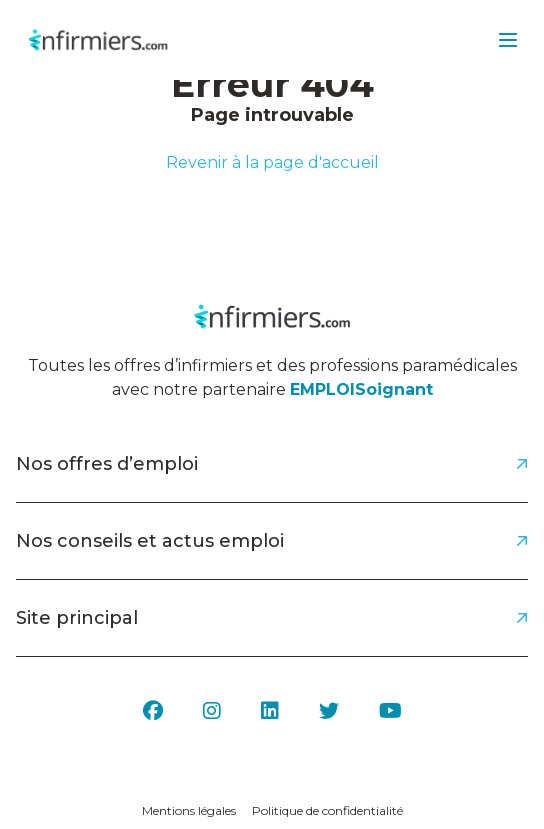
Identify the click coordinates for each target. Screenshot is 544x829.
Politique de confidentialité (327, 810)
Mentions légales (189, 810)
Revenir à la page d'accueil (272, 162)
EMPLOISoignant (361, 389)
